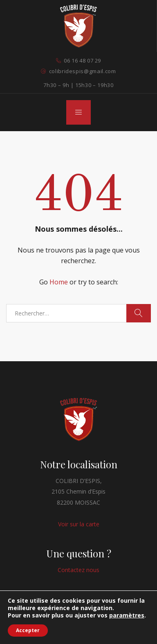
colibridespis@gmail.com (83, 71)
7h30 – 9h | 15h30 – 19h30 (78, 85)
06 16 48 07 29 (82, 60)
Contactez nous (78, 570)
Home (59, 282)
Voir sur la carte (79, 524)
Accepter (28, 630)
